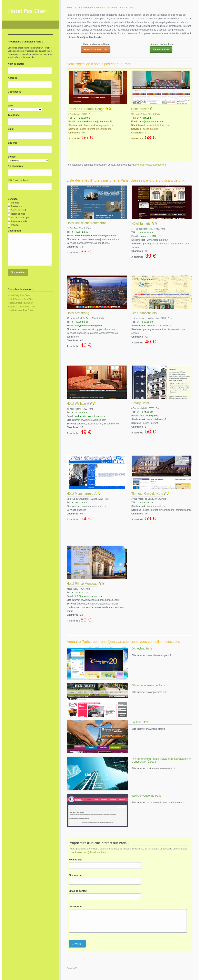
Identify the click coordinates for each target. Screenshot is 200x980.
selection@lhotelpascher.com (151, 165)
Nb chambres (15, 166)
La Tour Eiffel (140, 722)
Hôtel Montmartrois (80, 494)
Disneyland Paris (142, 649)
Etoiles (12, 157)
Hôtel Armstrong (78, 313)
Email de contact (78, 891)
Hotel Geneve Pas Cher (21, 299)
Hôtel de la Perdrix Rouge (86, 109)
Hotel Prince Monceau (82, 584)
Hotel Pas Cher (30, 25)
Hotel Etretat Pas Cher (20, 303)
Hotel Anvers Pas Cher (20, 310)
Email (11, 129)
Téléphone (14, 115)
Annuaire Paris (161, 50)
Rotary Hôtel (140, 403)
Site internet (75, 875)
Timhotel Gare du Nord (147, 494)
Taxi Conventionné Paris (147, 796)
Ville (10, 106)
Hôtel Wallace (76, 404)
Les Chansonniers (144, 313)
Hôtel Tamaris (141, 224)
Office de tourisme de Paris (148, 685)
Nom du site (75, 860)
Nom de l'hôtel (16, 64)
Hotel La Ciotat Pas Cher (22, 307)
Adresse (12, 78)
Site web (13, 143)
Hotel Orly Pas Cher (19, 295)
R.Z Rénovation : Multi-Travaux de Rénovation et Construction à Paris (161, 760)
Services (13, 199)
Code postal (15, 92)
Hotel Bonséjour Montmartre (86, 223)
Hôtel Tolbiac (140, 109)
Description (75, 907)
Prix (10, 180)
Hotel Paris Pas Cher (96, 50)
